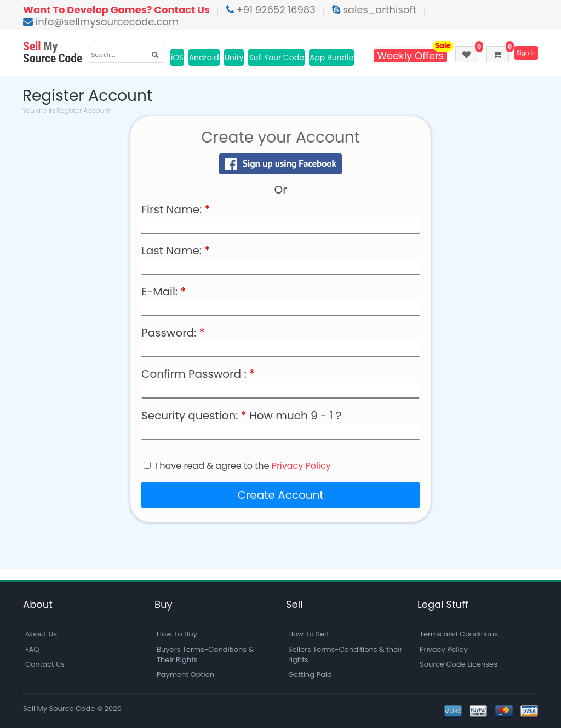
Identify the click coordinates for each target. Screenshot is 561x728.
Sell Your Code (276, 58)
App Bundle (331, 58)
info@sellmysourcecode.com (101, 22)
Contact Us (45, 664)
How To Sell (308, 634)
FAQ (32, 649)
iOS (177, 58)
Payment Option (185, 675)
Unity (234, 58)
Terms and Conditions (459, 634)
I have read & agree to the (243, 466)
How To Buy (177, 634)
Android (204, 58)
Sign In (525, 53)
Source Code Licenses (459, 664)
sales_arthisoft (374, 10)
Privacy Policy (301, 466)
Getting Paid (310, 675)
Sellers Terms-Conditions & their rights (345, 655)
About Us (41, 634)
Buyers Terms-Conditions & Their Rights (205, 655)
